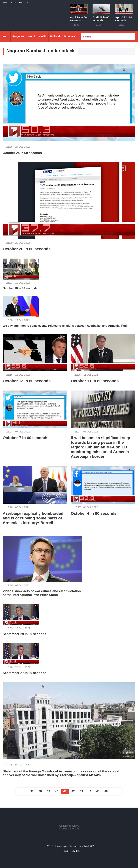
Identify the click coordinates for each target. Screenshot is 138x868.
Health (43, 36)
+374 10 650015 (71, 851)
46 (106, 791)
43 (81, 791)
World (31, 36)
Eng (13, 3)
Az (28, 3)
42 (73, 791)
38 (40, 791)
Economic (70, 36)
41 (65, 791)
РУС (21, 3)
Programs (18, 36)
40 (57, 791)
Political (55, 36)
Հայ (5, 3)
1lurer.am (73, 829)
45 (98, 791)
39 (49, 791)
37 (32, 791)
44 (90, 791)
